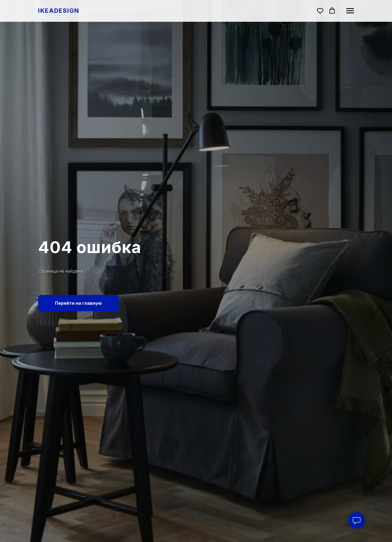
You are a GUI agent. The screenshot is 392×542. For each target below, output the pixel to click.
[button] (320, 11)
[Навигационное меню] (350, 11)
